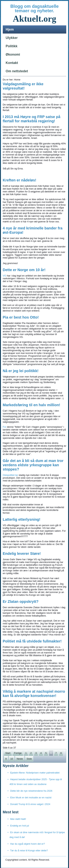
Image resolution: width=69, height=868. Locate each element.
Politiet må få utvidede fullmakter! (32, 641)
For (5, 427)
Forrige (18, 753)
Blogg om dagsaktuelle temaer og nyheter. (34, 8)
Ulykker (12, 38)
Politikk (12, 46)
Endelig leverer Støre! (22, 554)
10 (12, 759)
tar (17, 475)
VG (5, 276)
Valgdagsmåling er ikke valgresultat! (23, 86)
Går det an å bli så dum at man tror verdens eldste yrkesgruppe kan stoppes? (33, 465)
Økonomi (13, 54)
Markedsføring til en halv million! (31, 405)
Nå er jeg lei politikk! (21, 371)
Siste (29, 759)
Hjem (10, 29)
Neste (20, 759)
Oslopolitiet (9, 475)
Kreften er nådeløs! (20, 180)
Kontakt (12, 63)
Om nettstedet (17, 71)
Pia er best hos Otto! (21, 317)
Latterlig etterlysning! (22, 519)
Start (8, 753)
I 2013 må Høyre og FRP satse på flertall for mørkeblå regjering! (32, 119)
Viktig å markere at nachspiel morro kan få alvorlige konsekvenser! (34, 694)
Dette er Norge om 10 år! (24, 270)
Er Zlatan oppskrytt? (21, 602)
